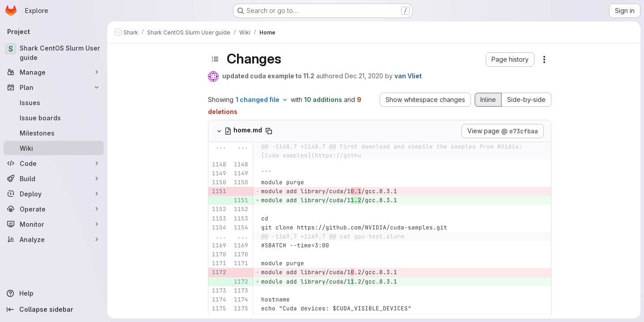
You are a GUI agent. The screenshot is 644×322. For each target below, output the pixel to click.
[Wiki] (54, 148)
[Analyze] (54, 239)
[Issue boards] (54, 118)
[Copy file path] (269, 131)
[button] (510, 59)
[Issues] (54, 102)
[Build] (54, 178)
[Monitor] (54, 224)
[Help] (54, 293)
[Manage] (54, 72)
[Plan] (54, 87)
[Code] (54, 163)
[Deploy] (54, 194)
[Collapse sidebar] (54, 309)
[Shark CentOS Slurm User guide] (54, 53)
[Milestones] (54, 133)
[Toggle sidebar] (215, 59)
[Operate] (54, 209)
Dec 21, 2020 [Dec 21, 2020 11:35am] (364, 76)
